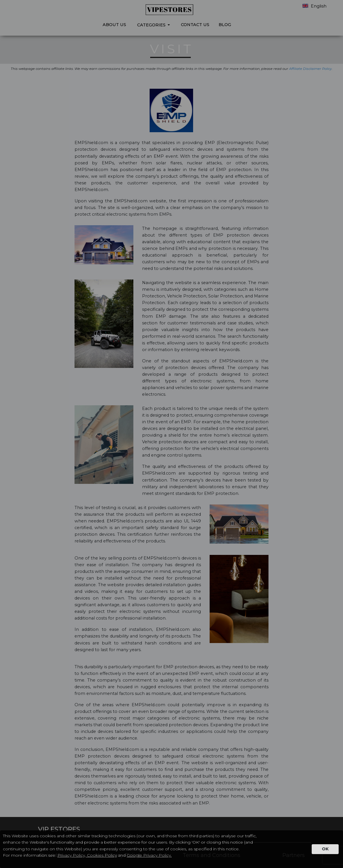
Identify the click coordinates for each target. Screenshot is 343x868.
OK (325, 849)
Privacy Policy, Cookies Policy (87, 855)
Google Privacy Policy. (149, 855)
